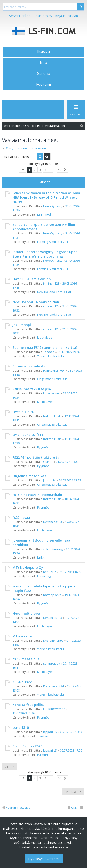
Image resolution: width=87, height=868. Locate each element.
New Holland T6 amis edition (36, 302)
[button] (23, 170)
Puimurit (43, 755)
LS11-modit (45, 214)
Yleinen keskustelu (50, 356)
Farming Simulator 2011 (53, 242)
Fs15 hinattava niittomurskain (37, 495)
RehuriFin (50, 572)
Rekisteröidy (43, 16)
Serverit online (20, 16)
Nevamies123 (53, 522)
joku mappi (22, 325)
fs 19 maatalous (26, 659)
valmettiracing (53, 549)
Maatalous (45, 337)
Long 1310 (21, 727)
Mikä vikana (22, 636)
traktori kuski (52, 416)
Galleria (43, 73)
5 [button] (51, 170)
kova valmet (52, 393)
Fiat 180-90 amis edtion (32, 279)
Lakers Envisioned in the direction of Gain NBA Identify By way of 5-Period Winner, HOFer (46, 197)
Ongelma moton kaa (29, 476)
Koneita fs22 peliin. (28, 705)
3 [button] (40, 170)
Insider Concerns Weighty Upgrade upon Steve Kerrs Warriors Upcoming (45, 254)
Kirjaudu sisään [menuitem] (67, 16)
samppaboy (52, 663)
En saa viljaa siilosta (29, 366)
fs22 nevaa (21, 517)
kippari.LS (50, 732)
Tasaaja (49, 352)
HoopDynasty (53, 206)
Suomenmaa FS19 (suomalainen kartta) (45, 348)
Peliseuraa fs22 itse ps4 (32, 389)
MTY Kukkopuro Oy (28, 568)
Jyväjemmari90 (53, 641)
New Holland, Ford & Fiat (54, 292)
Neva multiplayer (26, 613)
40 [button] (59, 170)
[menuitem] (82, 126)
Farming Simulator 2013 (53, 269)
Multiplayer (45, 402)
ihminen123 (51, 283)
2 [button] (35, 170)
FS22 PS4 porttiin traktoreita (36, 457)
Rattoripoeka (52, 595)
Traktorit (43, 736)
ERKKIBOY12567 (54, 709)
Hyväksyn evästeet (44, 859)
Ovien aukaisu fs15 (28, 435)
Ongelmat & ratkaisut (52, 379)
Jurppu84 (49, 480)
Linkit (41, 557)
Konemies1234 (53, 686)
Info (43, 62)
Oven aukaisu (23, 412)
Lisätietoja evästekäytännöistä (43, 847)
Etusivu (43, 51)
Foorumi (43, 84)
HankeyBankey (54, 370)
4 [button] (45, 170)
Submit (80, 7)
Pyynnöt (43, 447)
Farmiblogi (44, 576)
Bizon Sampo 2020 (27, 746)
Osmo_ (48, 462)
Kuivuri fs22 (22, 682)
